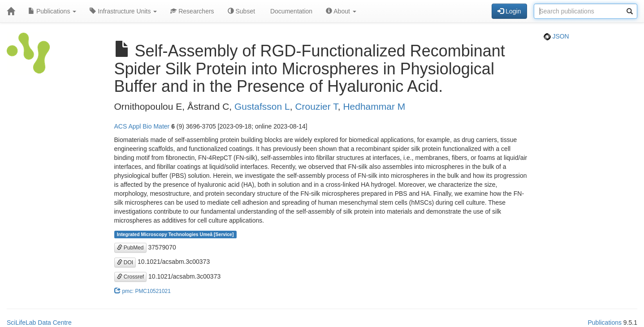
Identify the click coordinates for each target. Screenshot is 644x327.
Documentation (290, 11)
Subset (241, 11)
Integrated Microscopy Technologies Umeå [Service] (175, 234)
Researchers (192, 11)
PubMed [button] (130, 248)
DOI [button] (125, 262)
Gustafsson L (262, 106)
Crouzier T (316, 106)
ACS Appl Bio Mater (142, 126)
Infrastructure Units (123, 11)
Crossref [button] (131, 277)
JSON (556, 36)
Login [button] (509, 11)
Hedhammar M (374, 106)
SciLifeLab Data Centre (39, 323)
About (341, 11)
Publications (52, 11)
